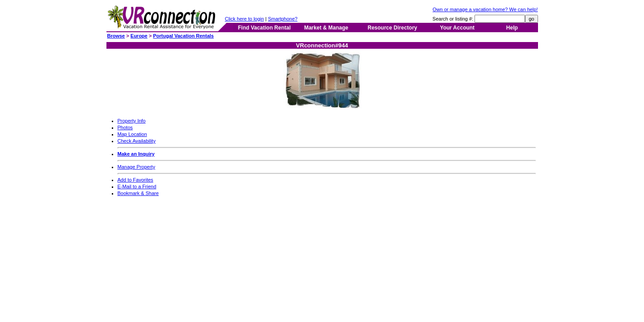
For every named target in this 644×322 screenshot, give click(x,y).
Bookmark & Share (138, 193)
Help (512, 28)
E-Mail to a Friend (137, 186)
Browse (116, 36)
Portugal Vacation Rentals (183, 36)
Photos (125, 127)
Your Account (457, 28)
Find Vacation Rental (264, 28)
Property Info (132, 121)
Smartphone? (283, 19)
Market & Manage (326, 28)
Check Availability (137, 141)
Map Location (132, 134)
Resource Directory (392, 28)
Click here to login (244, 19)
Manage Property (136, 167)
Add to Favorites (136, 180)
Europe (139, 36)
